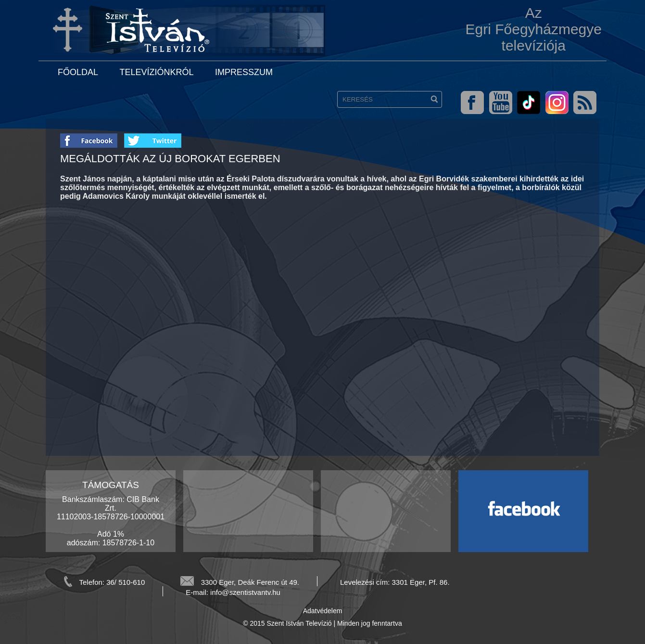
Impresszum (244, 72)
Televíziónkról (156, 72)
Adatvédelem (323, 611)
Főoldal (78, 72)
